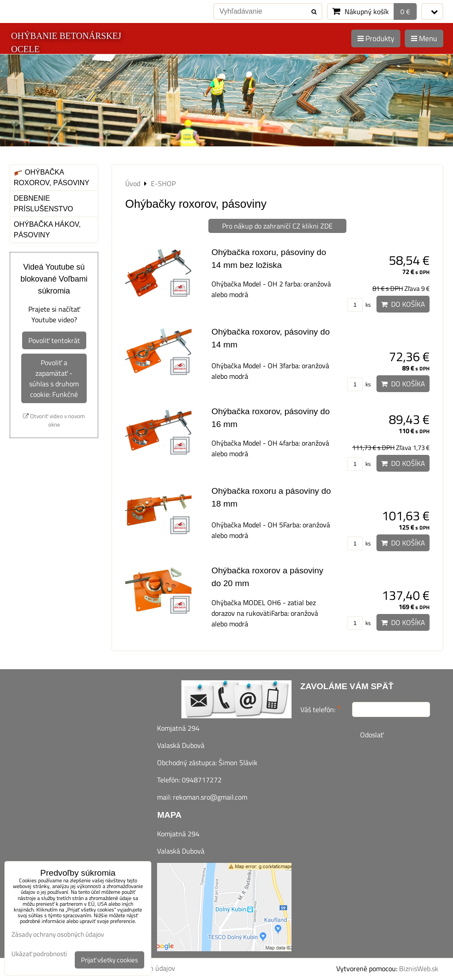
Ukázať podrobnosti (39, 954)
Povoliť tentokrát (54, 340)
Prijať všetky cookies (109, 960)
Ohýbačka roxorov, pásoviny (52, 177)
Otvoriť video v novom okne (54, 420)
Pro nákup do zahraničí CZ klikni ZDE (277, 226)
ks (359, 305)
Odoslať (372, 735)
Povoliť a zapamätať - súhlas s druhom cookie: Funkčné (54, 378)
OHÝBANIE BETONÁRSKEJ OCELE (66, 42)
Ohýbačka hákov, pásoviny (47, 230)
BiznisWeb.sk (419, 969)
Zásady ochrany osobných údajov (58, 934)
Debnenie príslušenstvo (43, 204)
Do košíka (403, 304)
